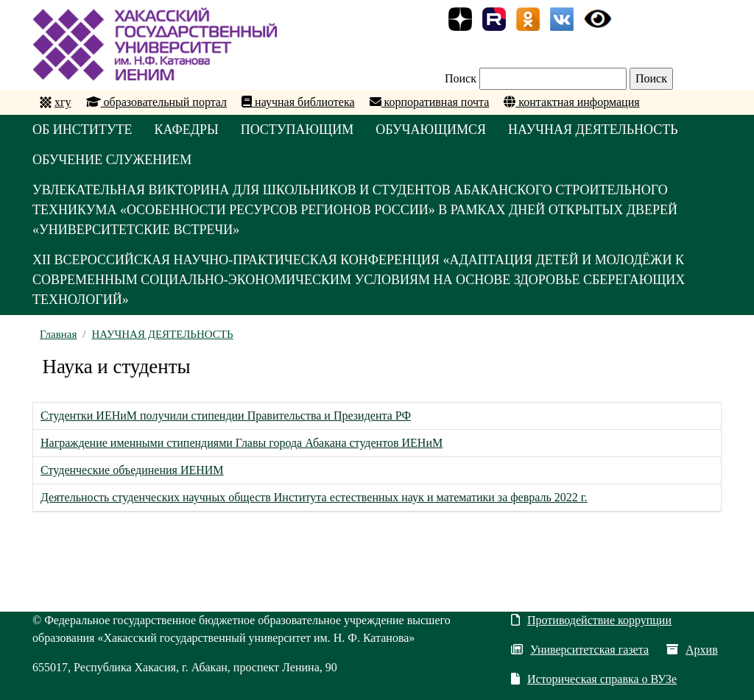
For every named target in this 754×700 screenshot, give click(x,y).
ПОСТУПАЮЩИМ (297, 130)
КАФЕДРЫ (187, 130)
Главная (58, 334)
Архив (692, 650)
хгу (63, 102)
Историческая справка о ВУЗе (594, 679)
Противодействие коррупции (591, 620)
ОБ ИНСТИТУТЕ (82, 130)
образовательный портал (157, 102)
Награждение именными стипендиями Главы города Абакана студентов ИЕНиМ (242, 443)
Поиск (461, 78)
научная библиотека (298, 102)
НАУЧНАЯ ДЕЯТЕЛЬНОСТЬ (593, 130)
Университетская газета (580, 650)
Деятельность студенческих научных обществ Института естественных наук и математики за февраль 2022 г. (314, 497)
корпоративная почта (430, 102)
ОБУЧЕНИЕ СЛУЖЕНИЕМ (112, 160)
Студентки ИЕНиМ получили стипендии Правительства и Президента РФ (226, 416)
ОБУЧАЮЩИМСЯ (431, 130)
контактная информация (571, 102)
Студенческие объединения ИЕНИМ (132, 470)
